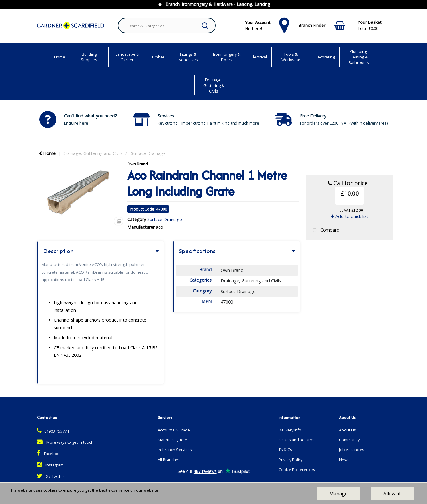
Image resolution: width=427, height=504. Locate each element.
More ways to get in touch (65, 442)
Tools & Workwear (291, 57)
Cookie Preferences (297, 470)
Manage (338, 494)
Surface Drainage (148, 153)
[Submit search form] (205, 26)
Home (60, 57)
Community (349, 440)
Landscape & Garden (127, 57)
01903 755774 (53, 431)
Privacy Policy (291, 460)
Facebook (49, 454)
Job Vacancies (352, 450)
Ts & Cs (285, 450)
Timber (158, 57)
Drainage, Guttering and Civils (93, 153)
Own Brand (138, 164)
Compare (325, 230)
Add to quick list (350, 216)
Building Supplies (89, 57)
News (344, 460)
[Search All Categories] (167, 26)
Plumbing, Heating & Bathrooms (359, 57)
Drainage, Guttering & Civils (214, 85)
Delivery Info (290, 430)
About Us (348, 430)
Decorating (325, 57)
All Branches (169, 460)
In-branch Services (175, 450)
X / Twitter (51, 476)
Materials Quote (172, 440)
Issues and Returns (297, 440)
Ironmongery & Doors (227, 57)
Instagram (50, 465)
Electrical (259, 57)
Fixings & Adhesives (188, 57)
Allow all (392, 494)
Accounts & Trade (174, 430)
